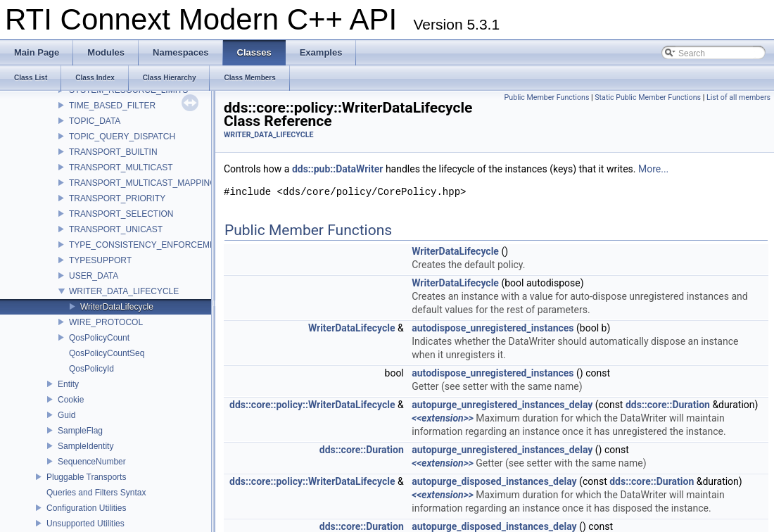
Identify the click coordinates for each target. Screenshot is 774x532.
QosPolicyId (91, 369)
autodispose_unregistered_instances (493, 328)
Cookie (71, 400)
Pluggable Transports (86, 477)
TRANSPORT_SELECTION (121, 214)
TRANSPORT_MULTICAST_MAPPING (143, 183)
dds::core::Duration (668, 405)
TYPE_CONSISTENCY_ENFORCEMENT (148, 245)
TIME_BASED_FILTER (112, 106)
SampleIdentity (85, 446)
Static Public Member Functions (648, 97)
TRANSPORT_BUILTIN (113, 152)
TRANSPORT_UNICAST (116, 229)
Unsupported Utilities (85, 524)
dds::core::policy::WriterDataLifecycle (312, 405)
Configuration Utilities (86, 508)
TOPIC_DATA (95, 121)
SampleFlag (80, 431)
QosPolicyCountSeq (107, 353)
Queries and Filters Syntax (96, 493)
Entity (68, 384)
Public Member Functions (547, 97)
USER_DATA (94, 276)
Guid (66, 415)
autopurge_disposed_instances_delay (494, 481)
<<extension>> (443, 418)
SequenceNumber (92, 462)
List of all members (738, 97)
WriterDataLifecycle (117, 307)
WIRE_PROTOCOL (106, 322)
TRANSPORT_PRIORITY (117, 198)
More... (653, 169)
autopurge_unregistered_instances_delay (502, 405)
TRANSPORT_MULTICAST (121, 167)
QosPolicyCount (99, 338)
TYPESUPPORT (100, 260)
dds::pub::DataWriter (338, 169)
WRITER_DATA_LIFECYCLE (124, 291)
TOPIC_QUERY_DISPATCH (122, 137)
